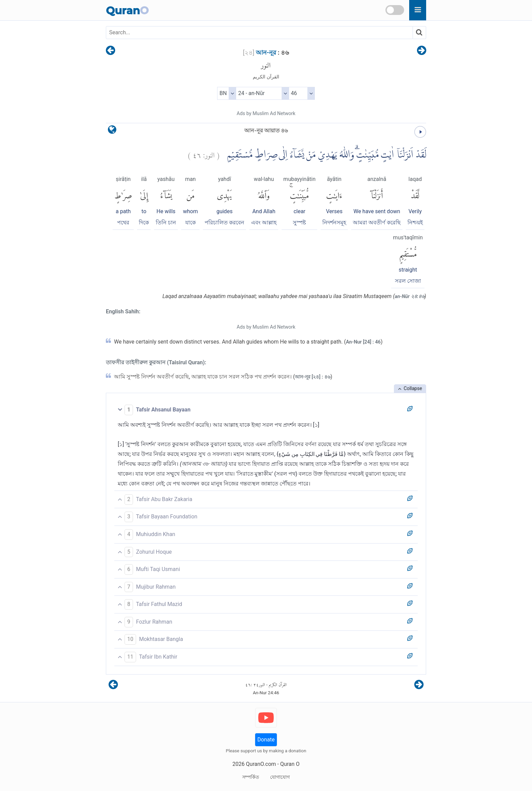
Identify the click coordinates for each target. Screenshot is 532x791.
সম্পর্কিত (251, 777)
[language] (112, 131)
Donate (266, 740)
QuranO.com (261, 764)
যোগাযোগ (280, 777)
